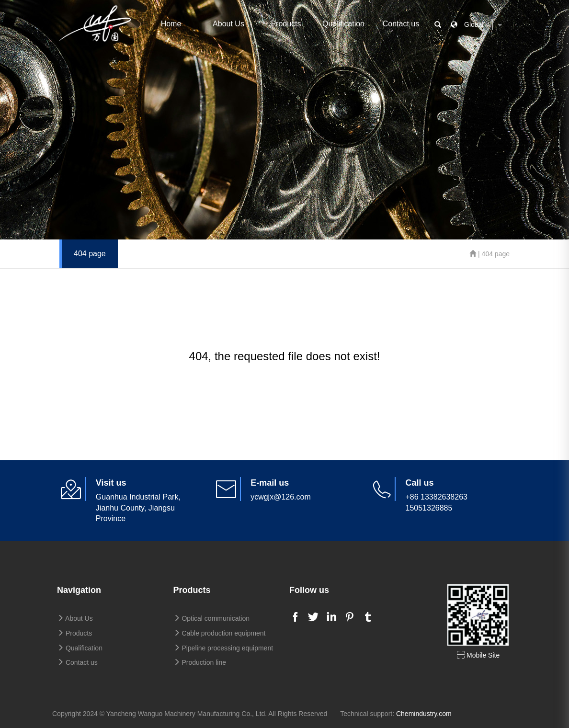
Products (286, 24)
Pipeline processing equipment (223, 648)
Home (171, 24)
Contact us (401, 24)
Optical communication (212, 618)
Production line (200, 662)
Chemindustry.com (424, 714)
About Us (228, 24)
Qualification (343, 24)
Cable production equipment (220, 633)
